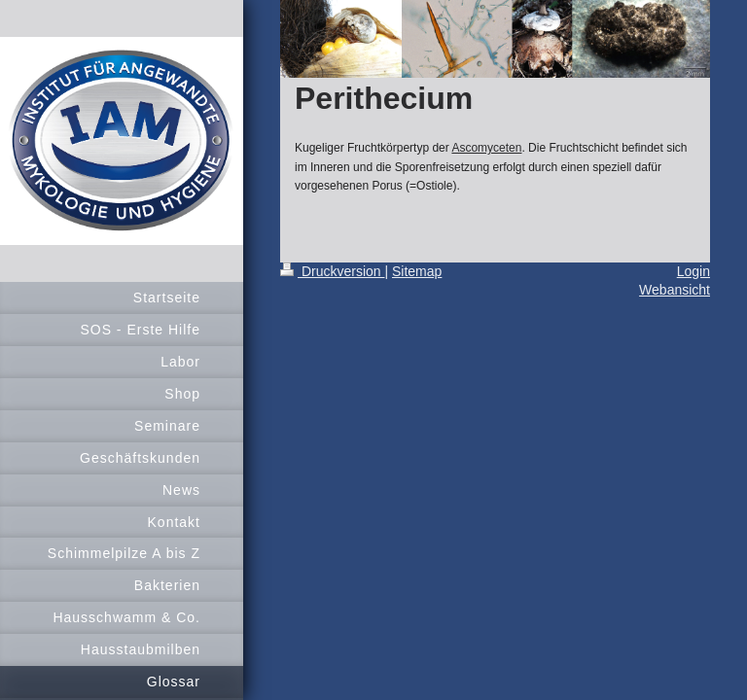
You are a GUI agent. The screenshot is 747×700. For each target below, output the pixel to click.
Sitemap (417, 271)
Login (694, 271)
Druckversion (332, 271)
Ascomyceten (486, 148)
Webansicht (675, 290)
